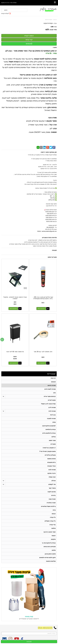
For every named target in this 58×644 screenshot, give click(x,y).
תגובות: (54, 250)
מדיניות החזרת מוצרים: (49, 238)
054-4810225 (45, 628)
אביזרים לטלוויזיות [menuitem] (51, 429)
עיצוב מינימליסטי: (50, 78)
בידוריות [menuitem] (53, 495)
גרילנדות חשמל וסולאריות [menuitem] (48, 506)
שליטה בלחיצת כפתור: (48, 98)
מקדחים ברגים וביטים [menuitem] (50, 547)
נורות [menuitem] (54, 510)
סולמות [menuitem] (54, 528)
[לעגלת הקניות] (6, 13)
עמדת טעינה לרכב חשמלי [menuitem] (48, 404)
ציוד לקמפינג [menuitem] (52, 484)
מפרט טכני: (52, 118)
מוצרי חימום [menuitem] (52, 440)
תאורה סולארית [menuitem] (51, 503)
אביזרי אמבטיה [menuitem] (51, 466)
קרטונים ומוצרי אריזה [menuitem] (50, 396)
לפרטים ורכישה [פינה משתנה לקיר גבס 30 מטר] (41, 363)
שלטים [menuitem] (54, 550)
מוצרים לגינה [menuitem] (52, 470)
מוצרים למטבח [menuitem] (51, 418)
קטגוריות (51, 374)
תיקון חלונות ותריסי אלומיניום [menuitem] (47, 558)
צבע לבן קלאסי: (51, 91)
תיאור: (55, 47)
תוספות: (54, 132)
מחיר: (54, 27)
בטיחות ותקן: (52, 107)
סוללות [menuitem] (54, 437)
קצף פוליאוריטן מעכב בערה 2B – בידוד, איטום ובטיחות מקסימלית (43, 298)
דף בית (55, 20)
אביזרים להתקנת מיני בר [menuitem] (49, 543)
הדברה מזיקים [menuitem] (52, 473)
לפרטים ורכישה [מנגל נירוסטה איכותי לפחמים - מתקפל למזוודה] (13, 309)
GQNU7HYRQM (48, 23)
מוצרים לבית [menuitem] (52, 411)
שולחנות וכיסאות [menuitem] (51, 561)
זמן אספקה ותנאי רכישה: (49, 152)
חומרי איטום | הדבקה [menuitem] (50, 532)
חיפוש (6, 10)
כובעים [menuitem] (54, 514)
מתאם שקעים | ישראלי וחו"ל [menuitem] (48, 451)
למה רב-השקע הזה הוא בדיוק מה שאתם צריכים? (38, 75)
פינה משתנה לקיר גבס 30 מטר (43, 352)
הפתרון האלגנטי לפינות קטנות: (45, 59)
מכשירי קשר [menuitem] (52, 488)
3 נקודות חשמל (15, 62)
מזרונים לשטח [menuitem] (52, 492)
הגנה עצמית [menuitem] (52, 477)
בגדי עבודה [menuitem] (53, 525)
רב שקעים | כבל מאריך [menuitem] (49, 448)
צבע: (55, 128)
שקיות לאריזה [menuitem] (52, 400)
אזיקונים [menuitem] (53, 539)
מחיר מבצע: (53, 30)
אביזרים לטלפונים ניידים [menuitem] (49, 433)
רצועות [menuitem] (54, 536)
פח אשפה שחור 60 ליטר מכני (15, 352)
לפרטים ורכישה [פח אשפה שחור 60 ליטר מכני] (13, 363)
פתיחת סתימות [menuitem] (51, 459)
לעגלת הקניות (5, 13)
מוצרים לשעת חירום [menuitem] (50, 389)
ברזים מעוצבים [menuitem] (51, 462)
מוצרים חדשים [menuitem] (52, 385)
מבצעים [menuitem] (53, 382)
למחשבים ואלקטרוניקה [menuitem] (49, 426)
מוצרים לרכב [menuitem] (52, 407)
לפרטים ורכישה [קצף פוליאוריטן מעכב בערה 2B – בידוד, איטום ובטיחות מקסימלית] (41, 309)
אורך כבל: (53, 125)
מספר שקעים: (51, 121)
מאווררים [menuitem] (53, 444)
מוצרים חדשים (48, 20)
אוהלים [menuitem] (54, 481)
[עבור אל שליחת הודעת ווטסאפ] (2, 340)
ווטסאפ (29, 44)
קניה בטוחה (29, 617)
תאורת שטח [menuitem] (52, 499)
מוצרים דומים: (52, 257)
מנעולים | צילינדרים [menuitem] (50, 455)
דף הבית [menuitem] (53, 378)
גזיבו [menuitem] (54, 393)
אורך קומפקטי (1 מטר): (48, 85)
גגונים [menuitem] (54, 422)
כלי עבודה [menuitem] (53, 517)
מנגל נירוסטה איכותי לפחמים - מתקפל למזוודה (15, 298)
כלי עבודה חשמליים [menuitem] (50, 521)
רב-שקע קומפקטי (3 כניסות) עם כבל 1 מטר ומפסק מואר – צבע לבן (31, 51)
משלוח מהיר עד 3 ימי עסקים (9, 3)
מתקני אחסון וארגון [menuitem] (50, 554)
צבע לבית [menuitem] (53, 415)
